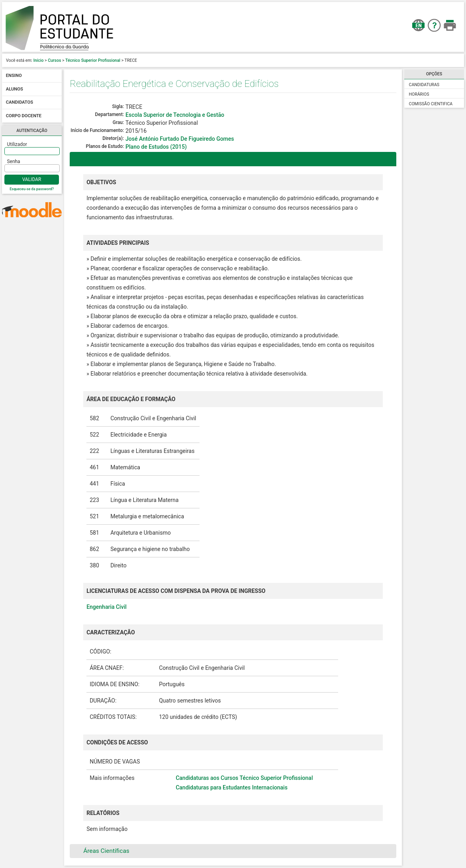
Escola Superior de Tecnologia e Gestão (175, 115)
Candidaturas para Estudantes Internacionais (232, 787)
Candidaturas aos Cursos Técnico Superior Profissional (244, 778)
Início (39, 60)
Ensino (14, 76)
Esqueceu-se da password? (32, 189)
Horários (419, 94)
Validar (32, 179)
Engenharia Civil (107, 607)
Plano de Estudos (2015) (156, 147)
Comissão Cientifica (431, 104)
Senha (14, 161)
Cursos (54, 60)
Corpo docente (24, 116)
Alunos (15, 89)
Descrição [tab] (92, 159)
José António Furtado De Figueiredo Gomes (180, 139)
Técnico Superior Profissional (93, 60)
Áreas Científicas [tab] (101, 851)
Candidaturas (424, 85)
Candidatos (20, 103)
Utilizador (17, 144)
